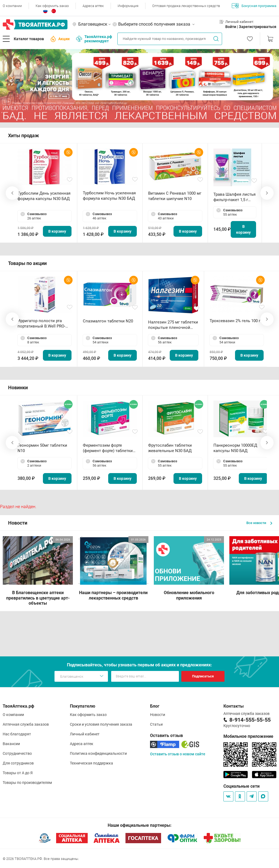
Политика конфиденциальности (98, 753)
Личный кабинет (85, 734)
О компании (12, 6)
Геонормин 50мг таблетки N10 (42, 448)
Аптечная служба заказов (26, 724)
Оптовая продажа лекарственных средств (186, 6)
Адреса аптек (93, 6)
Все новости (259, 523)
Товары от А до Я (18, 773)
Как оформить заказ (52, 6)
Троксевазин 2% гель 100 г (235, 321)
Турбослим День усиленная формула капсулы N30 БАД (44, 196)
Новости (158, 715)
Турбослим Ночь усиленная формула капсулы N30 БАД (109, 196)
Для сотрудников (18, 763)
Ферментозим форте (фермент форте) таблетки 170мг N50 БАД (108, 448)
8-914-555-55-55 (250, 720)
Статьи (156, 724)
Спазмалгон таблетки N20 (108, 321)
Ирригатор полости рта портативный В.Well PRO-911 (41, 324)
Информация (128, 6)
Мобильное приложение (248, 736)
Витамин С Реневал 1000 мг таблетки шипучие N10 (175, 196)
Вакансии (11, 744)
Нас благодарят (17, 734)
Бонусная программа (254, 6)
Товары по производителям (27, 783)
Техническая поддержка (91, 763)
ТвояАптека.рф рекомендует (94, 39)
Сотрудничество (17, 753)
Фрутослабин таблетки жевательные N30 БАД (170, 448)
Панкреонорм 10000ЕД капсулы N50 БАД (235, 448)
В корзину (57, 231)
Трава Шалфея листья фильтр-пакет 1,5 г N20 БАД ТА (234, 197)
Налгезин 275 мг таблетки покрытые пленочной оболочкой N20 (173, 325)
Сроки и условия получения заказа (101, 724)
